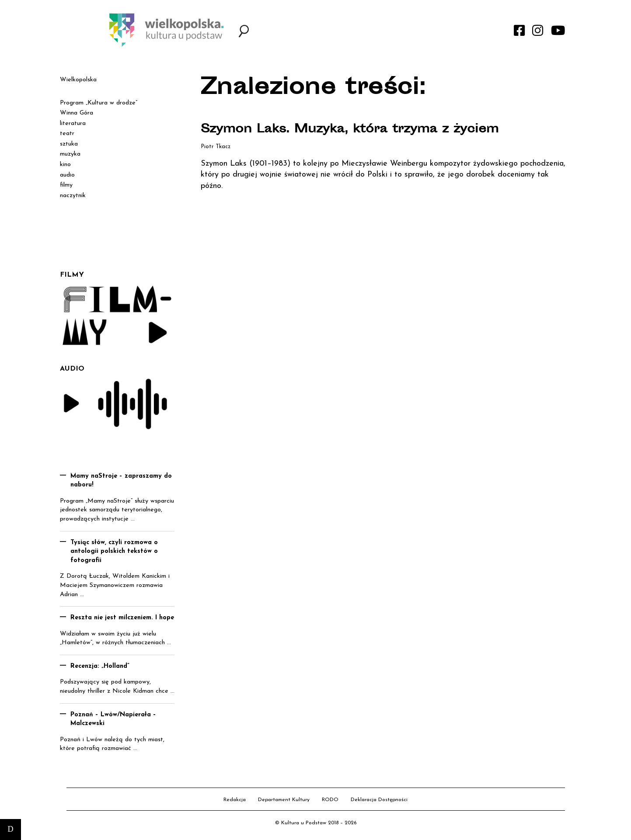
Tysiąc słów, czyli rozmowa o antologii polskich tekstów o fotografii (114, 552)
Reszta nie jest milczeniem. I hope (122, 618)
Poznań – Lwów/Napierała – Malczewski (113, 719)
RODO (330, 800)
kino (65, 165)
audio (67, 175)
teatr (67, 134)
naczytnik (73, 196)
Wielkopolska (78, 80)
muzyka (70, 154)
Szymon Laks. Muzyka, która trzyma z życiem (356, 130)
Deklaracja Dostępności (379, 800)
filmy (66, 185)
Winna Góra (77, 113)
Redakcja (235, 800)
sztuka (69, 144)
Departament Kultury (284, 800)
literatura (73, 123)
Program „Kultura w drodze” (99, 103)
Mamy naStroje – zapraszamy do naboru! (121, 481)
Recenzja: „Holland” (100, 666)
